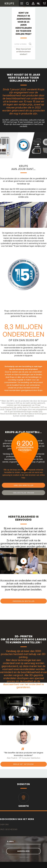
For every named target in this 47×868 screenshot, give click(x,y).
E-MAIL (11, 841)
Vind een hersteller (23, 485)
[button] (33, 3)
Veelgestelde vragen (23, 493)
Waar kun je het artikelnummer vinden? (23, 52)
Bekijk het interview (24, 764)
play (24, 145)
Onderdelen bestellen (23, 601)
